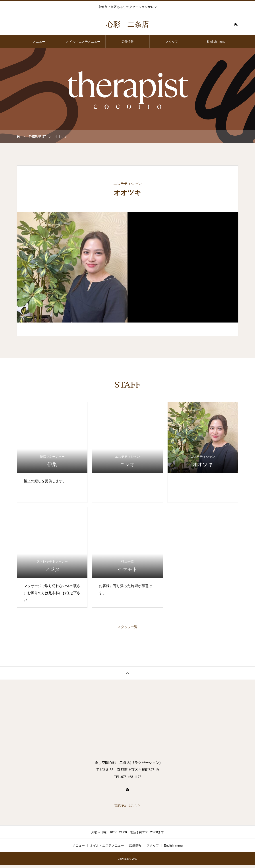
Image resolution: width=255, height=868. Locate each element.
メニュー (39, 42)
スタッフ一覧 (127, 628)
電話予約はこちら (127, 808)
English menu (216, 42)
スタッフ (172, 42)
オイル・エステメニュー (83, 42)
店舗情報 (127, 42)
